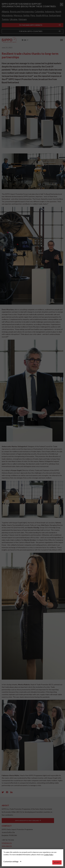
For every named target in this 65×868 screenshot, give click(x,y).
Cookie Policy (48, 855)
